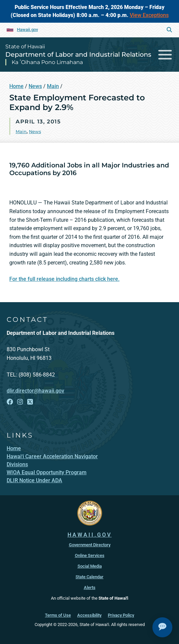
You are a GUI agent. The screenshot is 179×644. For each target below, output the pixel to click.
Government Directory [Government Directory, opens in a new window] (90, 545)
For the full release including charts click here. (64, 279)
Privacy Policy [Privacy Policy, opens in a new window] (121, 615)
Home (16, 86)
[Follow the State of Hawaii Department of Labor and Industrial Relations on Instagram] (20, 402)
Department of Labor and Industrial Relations (78, 54)
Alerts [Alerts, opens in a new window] (90, 587)
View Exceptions (149, 15)
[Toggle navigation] (165, 55)
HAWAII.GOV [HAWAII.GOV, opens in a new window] (90, 535)
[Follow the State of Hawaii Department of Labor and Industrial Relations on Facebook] (10, 402)
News (35, 86)
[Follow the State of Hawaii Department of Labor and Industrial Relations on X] (30, 402)
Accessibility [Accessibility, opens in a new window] (89, 615)
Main (53, 86)
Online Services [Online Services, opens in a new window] (90, 555)
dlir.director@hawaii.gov (35, 391)
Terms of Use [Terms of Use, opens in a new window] (58, 615)
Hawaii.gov (27, 30)
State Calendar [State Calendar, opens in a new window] (89, 577)
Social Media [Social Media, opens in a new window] (90, 566)
